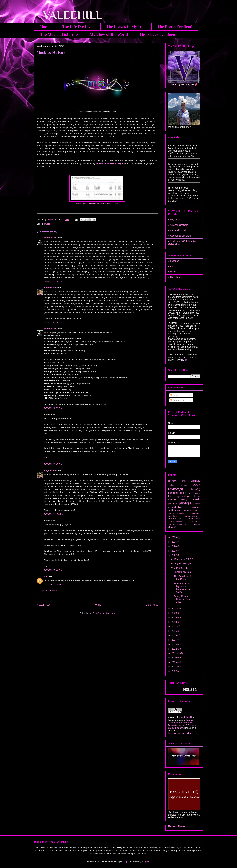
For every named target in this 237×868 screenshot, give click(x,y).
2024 (175, 546)
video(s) (172, 527)
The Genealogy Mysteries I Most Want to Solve (182, 588)
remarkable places (184, 507)
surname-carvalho (192, 510)
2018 (175, 622)
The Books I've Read (175, 27)
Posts (174, 395)
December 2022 (183, 559)
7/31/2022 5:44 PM (53, 570)
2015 (175, 635)
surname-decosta (176, 513)
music (47, 224)
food (171, 496)
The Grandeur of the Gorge (182, 578)
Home (45, 27)
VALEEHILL (68, 15)
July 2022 (180, 568)
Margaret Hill (51, 238)
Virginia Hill (50, 288)
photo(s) (186, 503)
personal (172, 504)
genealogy (184, 496)
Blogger (146, 861)
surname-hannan (192, 516)
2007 (175, 671)
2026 (175, 537)
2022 (175, 555)
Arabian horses (177, 485)
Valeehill (172, 717)
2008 (175, 667)
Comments (177, 400)
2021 (175, 609)
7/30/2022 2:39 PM (53, 408)
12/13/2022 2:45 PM (54, 584)
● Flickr (172, 266)
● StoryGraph (175, 277)
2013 (175, 644)
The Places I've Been (157, 34)
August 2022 (181, 563)
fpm (127, 861)
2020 (175, 613)
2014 (175, 640)
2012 (175, 649)
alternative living (177, 481)
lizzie (197, 496)
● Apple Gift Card (177, 230)
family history (194, 493)
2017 (175, 626)
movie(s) (184, 500)
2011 (175, 653)
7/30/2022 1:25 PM (53, 323)
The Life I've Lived (78, 27)
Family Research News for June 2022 (182, 599)
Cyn (46, 576)
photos (197, 504)
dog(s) (183, 493)
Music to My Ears (183, 572)
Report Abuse (177, 826)
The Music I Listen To (59, 34)
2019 (175, 618)
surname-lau (194, 522)
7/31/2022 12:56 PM (54, 514)
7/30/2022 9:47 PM (53, 464)
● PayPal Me (175, 220)
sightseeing (174, 510)
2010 (175, 658)
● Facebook (174, 261)
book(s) (196, 489)
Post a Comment (49, 591)
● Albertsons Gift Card (179, 236)
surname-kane (194, 519)
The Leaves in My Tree (126, 27)
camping (173, 493)
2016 (175, 631)
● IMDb (172, 272)
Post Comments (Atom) (104, 613)
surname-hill (174, 519)
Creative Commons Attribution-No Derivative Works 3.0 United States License (182, 724)
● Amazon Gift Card (178, 225)
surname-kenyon (175, 522)
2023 (175, 551)
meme (172, 499)
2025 (175, 542)
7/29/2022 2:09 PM (53, 282)
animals (195, 481)
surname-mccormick (177, 525)
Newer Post (43, 605)
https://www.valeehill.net (180, 733)
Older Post (151, 605)
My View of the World (109, 34)
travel (197, 524)
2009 (175, 662)
